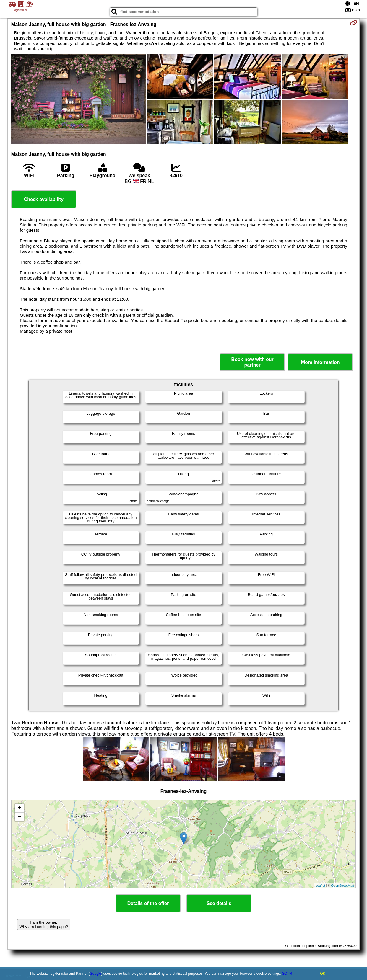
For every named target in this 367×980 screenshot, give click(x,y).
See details (219, 903)
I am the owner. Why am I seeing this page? (44, 925)
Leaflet (320, 886)
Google (96, 974)
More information (320, 362)
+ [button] (20, 808)
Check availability (44, 199)
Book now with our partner (252, 362)
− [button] (20, 817)
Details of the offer (148, 903)
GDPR (287, 974)
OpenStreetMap (343, 886)
